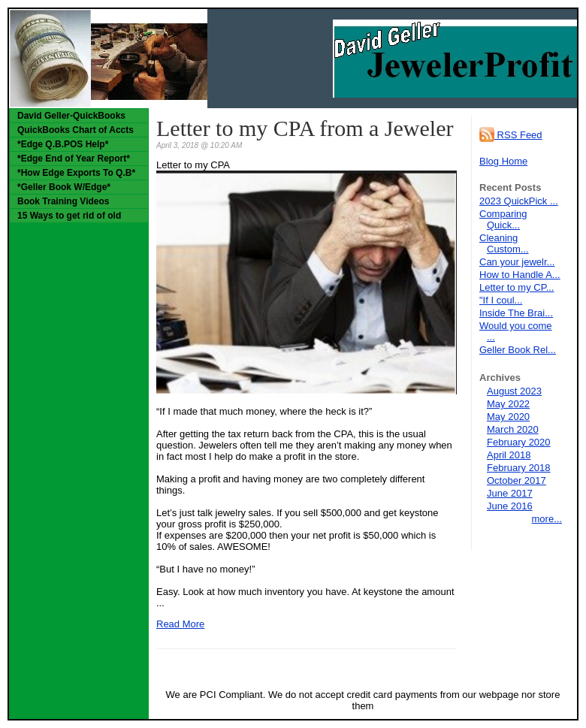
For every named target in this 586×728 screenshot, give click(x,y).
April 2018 (509, 455)
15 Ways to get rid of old (69, 216)
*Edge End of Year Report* (74, 159)
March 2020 (513, 429)
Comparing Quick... (503, 219)
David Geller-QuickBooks (71, 116)
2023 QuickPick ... (519, 201)
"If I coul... (501, 300)
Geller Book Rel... (518, 350)
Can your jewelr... (517, 262)
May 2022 (508, 404)
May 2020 (508, 417)
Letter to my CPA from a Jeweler (305, 128)
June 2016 (510, 506)
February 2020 (519, 442)
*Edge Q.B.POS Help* (63, 144)
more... (547, 519)
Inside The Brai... (516, 313)
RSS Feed (511, 135)
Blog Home (503, 161)
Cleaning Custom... (504, 243)
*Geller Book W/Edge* (64, 187)
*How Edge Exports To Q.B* (76, 173)
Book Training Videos (63, 201)
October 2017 (517, 480)
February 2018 (519, 468)
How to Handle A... (520, 275)
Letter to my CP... (517, 287)
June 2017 (510, 493)
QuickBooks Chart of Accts (76, 130)
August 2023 (514, 391)
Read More (180, 624)
